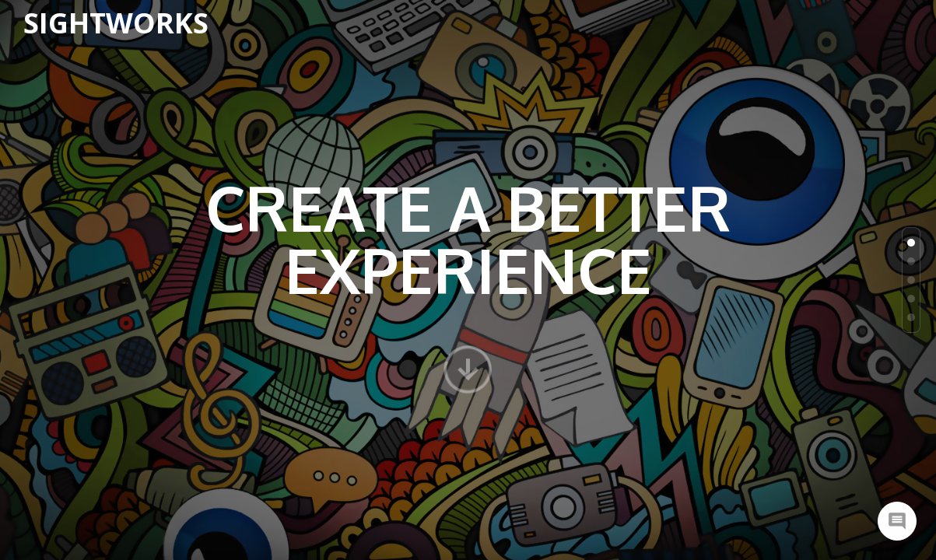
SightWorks (116, 23)
